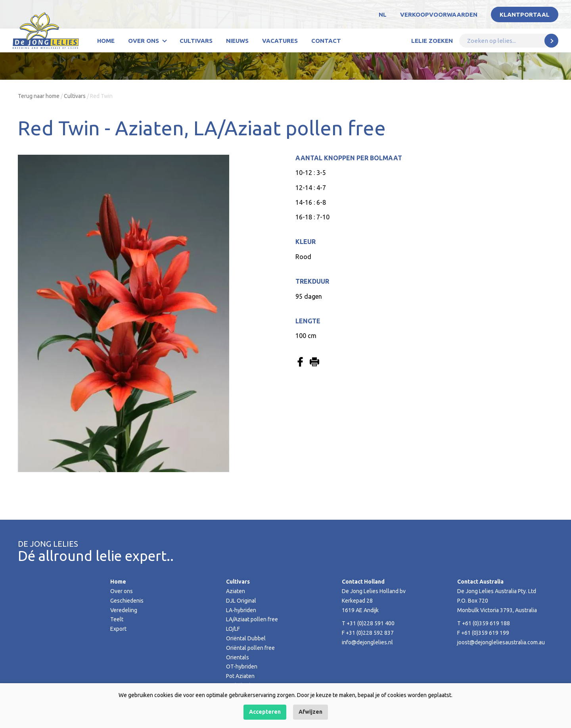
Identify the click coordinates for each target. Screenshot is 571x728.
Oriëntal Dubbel (246, 638)
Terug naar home (39, 96)
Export (118, 629)
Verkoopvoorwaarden (439, 14)
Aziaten (236, 591)
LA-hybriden (241, 610)
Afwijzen (310, 712)
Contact (326, 41)
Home (106, 41)
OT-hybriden (242, 667)
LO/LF (233, 629)
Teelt (117, 619)
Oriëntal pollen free (250, 648)
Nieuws (237, 41)
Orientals (238, 657)
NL (383, 14)
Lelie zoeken (432, 41)
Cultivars (196, 41)
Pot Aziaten (240, 676)
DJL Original (241, 601)
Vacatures (280, 41)
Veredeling (124, 610)
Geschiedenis (127, 601)
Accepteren (265, 712)
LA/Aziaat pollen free (252, 619)
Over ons (144, 41)
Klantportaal (525, 14)
